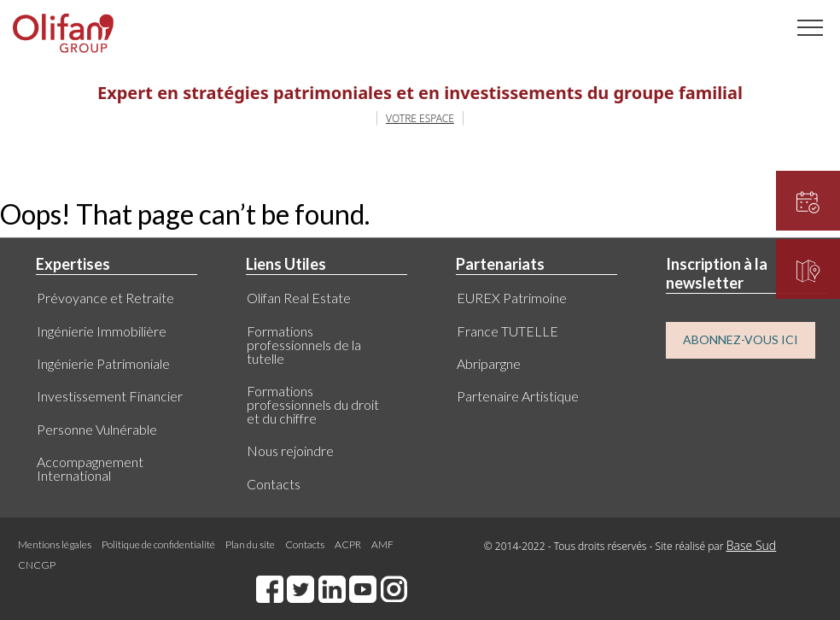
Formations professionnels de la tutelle (304, 345)
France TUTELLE (507, 331)
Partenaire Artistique (518, 396)
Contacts (274, 484)
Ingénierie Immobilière (102, 331)
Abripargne (489, 363)
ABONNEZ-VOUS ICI (741, 339)
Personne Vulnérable (97, 429)
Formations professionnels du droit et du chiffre (313, 404)
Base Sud (752, 545)
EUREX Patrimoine (512, 298)
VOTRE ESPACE (420, 118)
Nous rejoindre (290, 450)
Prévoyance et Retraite (105, 298)
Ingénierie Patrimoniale (103, 363)
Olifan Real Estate (299, 298)
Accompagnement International (90, 468)
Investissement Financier (110, 396)
